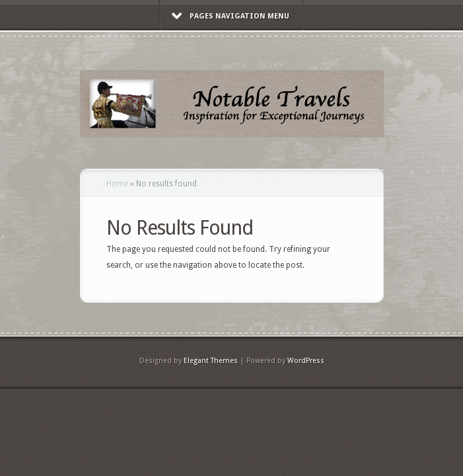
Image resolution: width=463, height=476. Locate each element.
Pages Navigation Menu (231, 16)
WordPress (306, 361)
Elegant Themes (211, 361)
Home (117, 184)
